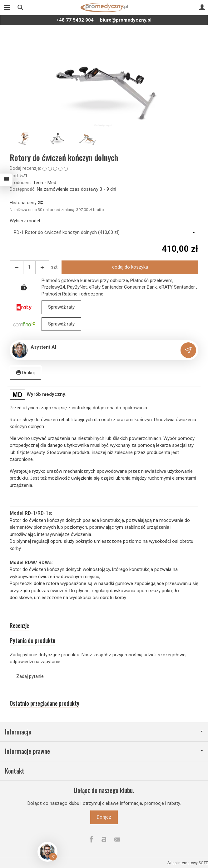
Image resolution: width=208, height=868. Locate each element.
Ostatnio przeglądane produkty (45, 703)
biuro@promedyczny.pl (126, 20)
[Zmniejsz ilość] (42, 267)
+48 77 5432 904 (75, 20)
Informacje (104, 732)
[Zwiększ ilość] (17, 267)
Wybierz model (25, 221)
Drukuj (25, 373)
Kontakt (15, 771)
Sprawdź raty (61, 307)
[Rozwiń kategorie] (7, 8)
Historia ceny (26, 203)
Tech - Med (45, 183)
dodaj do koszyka (130, 267)
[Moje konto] (202, 8)
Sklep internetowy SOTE (188, 863)
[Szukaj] (20, 8)
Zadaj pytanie (30, 676)
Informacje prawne (104, 751)
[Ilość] (29, 267)
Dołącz (104, 817)
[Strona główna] (104, 8)
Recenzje (19, 626)
